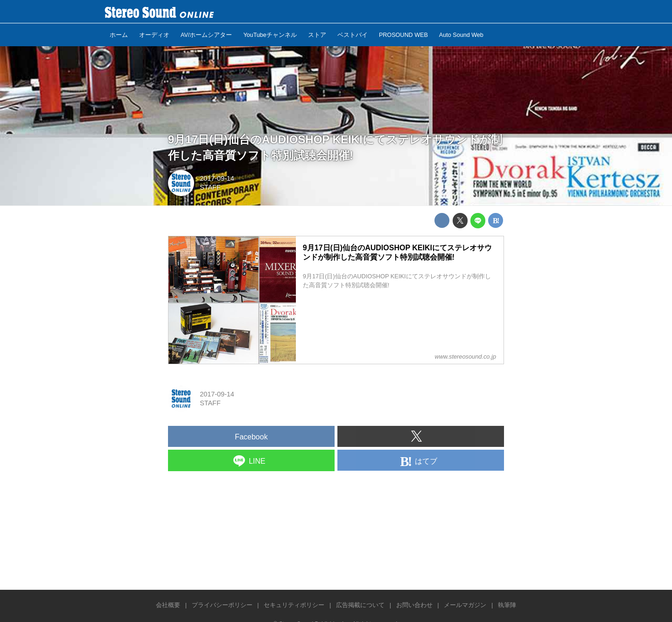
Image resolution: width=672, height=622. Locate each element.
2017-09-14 (217, 178)
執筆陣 (507, 605)
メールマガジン (465, 605)
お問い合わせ (414, 605)
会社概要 (168, 605)
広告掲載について (360, 605)
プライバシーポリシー (222, 605)
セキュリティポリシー (294, 605)
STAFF (210, 187)
